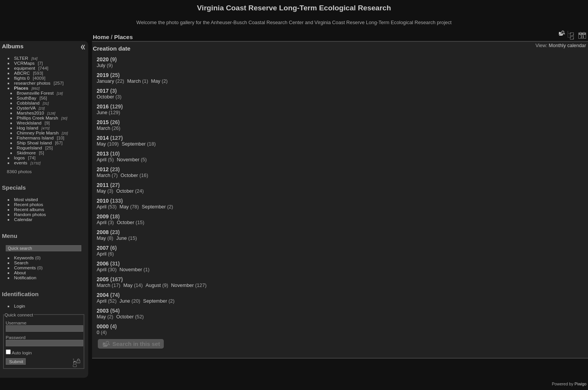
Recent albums (29, 209)
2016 (103, 107)
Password (16, 337)
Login (20, 306)
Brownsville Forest (35, 93)
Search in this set (136, 344)
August (153, 285)
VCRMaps (25, 63)
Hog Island (28, 128)
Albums (13, 46)
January (105, 81)
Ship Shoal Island (35, 143)
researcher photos (32, 83)
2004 (103, 295)
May (156, 81)
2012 (103, 169)
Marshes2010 (30, 113)
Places (21, 88)
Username (16, 323)
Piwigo (581, 384)
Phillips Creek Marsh (38, 118)
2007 (103, 248)
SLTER (21, 58)
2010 (103, 201)
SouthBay (27, 98)
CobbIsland (28, 103)
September (134, 144)
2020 (103, 59)
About (20, 273)
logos (20, 158)
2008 (103, 232)
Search (21, 263)
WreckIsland (29, 123)
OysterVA (26, 108)
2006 (103, 264)
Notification (25, 278)
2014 (103, 138)
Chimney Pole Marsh (38, 133)
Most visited (26, 199)
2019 (103, 75)
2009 (103, 216)
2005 (103, 279)
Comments (25, 268)
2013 (103, 154)
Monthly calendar (567, 45)
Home (101, 37)
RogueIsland (30, 148)
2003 (103, 311)
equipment (25, 68)
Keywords (24, 258)
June (102, 112)
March (134, 81)
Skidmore (26, 153)
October (105, 97)
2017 (103, 91)
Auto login (19, 353)
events (21, 163)
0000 (103, 326)
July (101, 65)
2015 (103, 122)
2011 (103, 185)
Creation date (112, 48)
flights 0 (22, 78)
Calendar (23, 219)
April (102, 160)
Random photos (30, 214)
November (128, 160)
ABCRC (22, 73)
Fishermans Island (35, 138)
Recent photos (29, 204)
